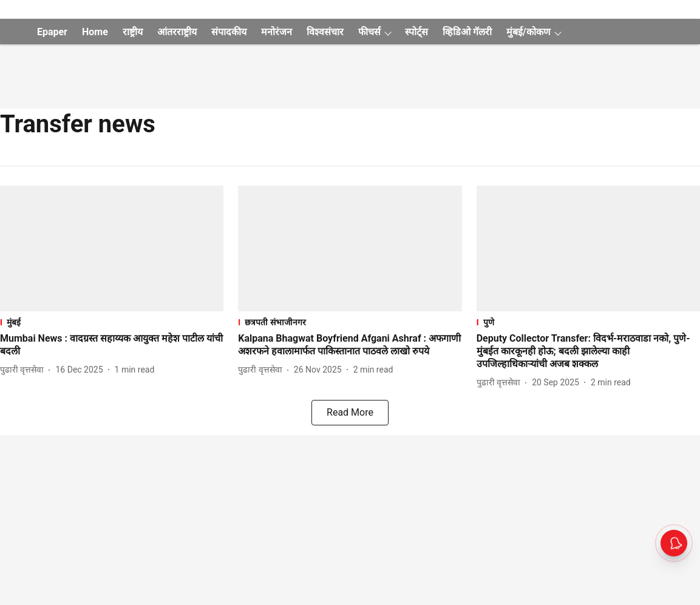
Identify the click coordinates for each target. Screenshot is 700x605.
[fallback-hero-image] (112, 248)
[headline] (112, 345)
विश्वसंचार (325, 32)
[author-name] (24, 370)
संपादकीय (229, 32)
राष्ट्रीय (133, 32)
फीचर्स (369, 32)
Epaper (52, 32)
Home (95, 32)
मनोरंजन (277, 32)
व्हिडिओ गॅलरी (467, 32)
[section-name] (112, 322)
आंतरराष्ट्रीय (177, 32)
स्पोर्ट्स (416, 32)
